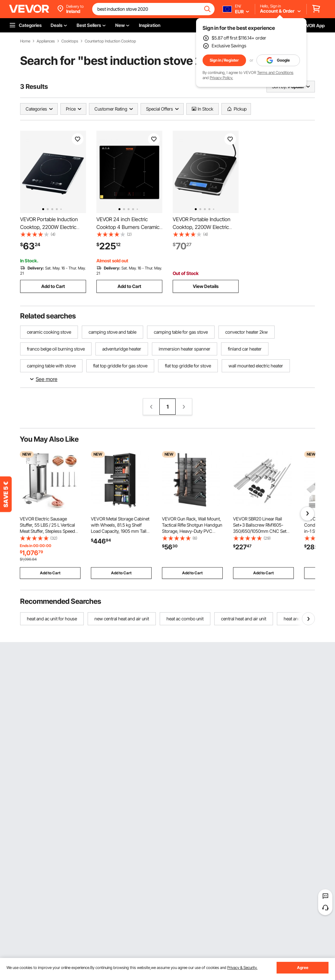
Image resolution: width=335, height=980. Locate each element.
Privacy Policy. (221, 78)
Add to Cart (53, 286)
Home (25, 41)
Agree (303, 968)
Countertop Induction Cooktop (110, 41)
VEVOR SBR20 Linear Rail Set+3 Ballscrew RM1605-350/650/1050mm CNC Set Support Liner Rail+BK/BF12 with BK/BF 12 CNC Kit (260, 531)
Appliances (46, 41)
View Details (206, 286)
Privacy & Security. (242, 968)
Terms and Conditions (275, 72)
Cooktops (70, 41)
